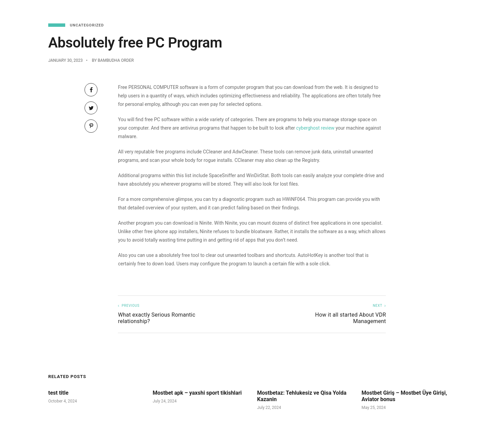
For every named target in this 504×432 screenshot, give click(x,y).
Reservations (407, 10)
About (478, 10)
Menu (374, 10)
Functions (447, 10)
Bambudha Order (116, 60)
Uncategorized (87, 25)
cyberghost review (315, 128)
